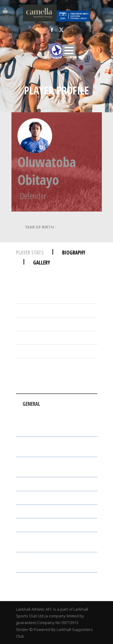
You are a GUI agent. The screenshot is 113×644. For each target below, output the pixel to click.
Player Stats (30, 253)
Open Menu (69, 50)
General (31, 404)
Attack (71, 414)
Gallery (42, 263)
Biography (74, 253)
